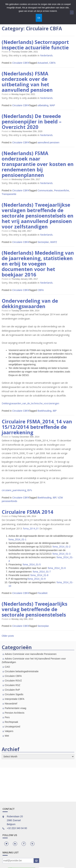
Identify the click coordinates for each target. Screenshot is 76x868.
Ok (39, 18)
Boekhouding (45, 415)
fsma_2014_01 (31, 534)
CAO (7, 672)
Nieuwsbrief (11, 709)
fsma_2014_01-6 (57, 573)
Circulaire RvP (12, 695)
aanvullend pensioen (48, 144)
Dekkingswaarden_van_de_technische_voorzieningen (30, 408)
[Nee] (72, 12)
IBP (55, 415)
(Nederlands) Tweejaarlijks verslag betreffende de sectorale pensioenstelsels (35, 615)
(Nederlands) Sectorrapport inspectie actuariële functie (35, 45)
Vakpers (9, 737)
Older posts (8, 641)
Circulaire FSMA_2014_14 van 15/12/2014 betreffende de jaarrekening (37, 432)
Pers (7, 723)
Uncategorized (12, 732)
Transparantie (9, 196)
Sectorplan (43, 245)
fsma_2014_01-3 (61, 559)
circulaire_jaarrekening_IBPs (17, 495)
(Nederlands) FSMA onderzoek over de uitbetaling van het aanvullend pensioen (27, 82)
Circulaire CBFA (21, 63)
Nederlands (46, 56)
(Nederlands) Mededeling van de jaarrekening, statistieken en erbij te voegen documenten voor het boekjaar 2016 (38, 267)
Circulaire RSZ (12, 691)
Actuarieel (43, 63)
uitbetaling (43, 106)
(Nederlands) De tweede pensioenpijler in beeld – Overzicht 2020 (32, 123)
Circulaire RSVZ (13, 686)
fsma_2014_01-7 (42, 577)
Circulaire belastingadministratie (22, 677)
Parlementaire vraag (15, 714)
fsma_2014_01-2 (61, 552)
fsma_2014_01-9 (37, 584)
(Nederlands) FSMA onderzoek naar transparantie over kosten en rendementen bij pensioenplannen (38, 166)
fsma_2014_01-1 (17, 545)
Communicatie (45, 193)
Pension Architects (15, 718)
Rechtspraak (11, 728)
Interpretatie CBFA (15, 705)
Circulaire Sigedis (14, 700)
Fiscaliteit (43, 598)
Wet (7, 741)
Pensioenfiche (62, 193)
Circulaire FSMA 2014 (27, 517)
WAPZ (54, 245)
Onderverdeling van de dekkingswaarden (30, 308)
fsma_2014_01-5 (32, 570)
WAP (52, 106)
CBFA (52, 63)
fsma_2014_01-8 (39, 580)
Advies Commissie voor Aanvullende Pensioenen (31, 660)
